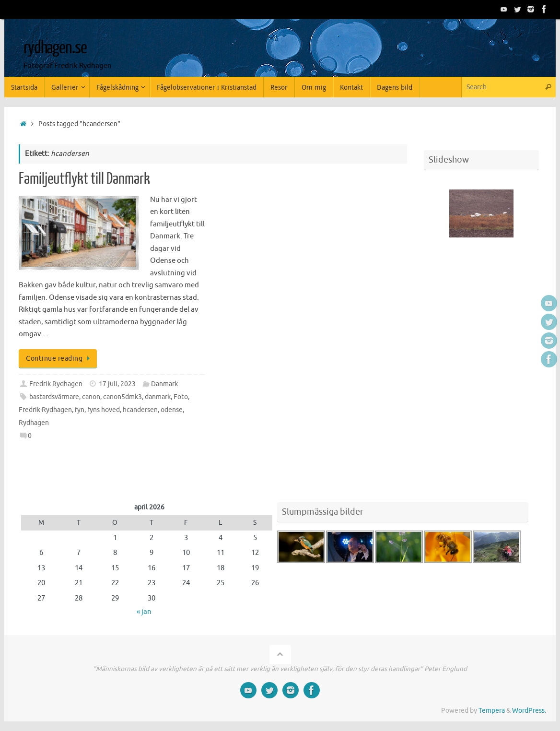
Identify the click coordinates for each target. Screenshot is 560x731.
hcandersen (140, 410)
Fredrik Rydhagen (56, 384)
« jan (144, 612)
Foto (181, 397)
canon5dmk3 (122, 397)
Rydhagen (34, 423)
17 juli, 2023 (117, 384)
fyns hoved (104, 410)
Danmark (164, 384)
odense (172, 410)
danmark (158, 397)
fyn (80, 410)
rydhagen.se (55, 48)
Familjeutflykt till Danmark (84, 179)
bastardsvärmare (54, 397)
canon (91, 397)
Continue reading (59, 359)
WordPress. (529, 711)
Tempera (492, 711)
